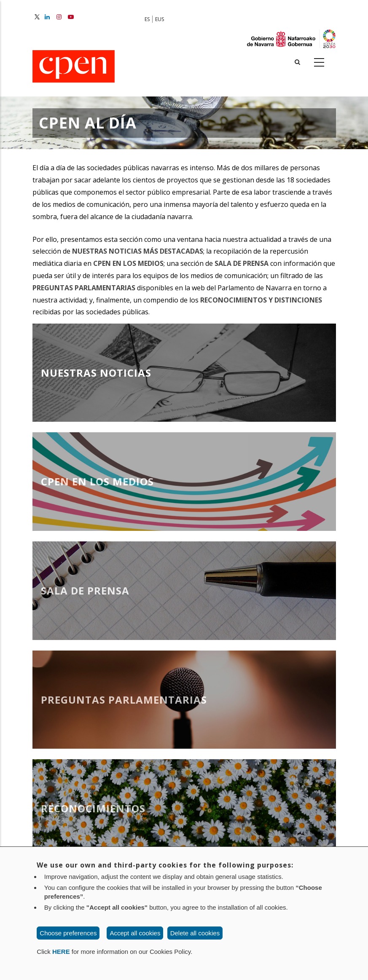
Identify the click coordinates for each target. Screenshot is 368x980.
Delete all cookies (195, 933)
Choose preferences (68, 933)
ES (147, 19)
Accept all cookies (135, 933)
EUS (160, 19)
